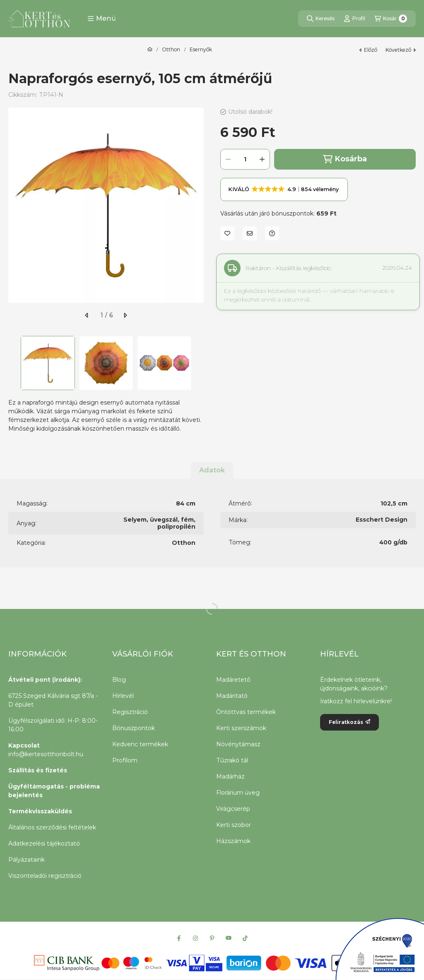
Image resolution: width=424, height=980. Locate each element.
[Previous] (12, 363)
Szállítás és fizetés (38, 770)
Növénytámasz (238, 744)
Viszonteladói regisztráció (45, 876)
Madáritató (232, 696)
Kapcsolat (24, 745)
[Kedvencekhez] (227, 233)
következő (401, 50)
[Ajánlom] (250, 233)
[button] (102, 19)
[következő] (125, 315)
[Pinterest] (212, 938)
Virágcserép (233, 809)
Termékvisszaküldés (40, 811)
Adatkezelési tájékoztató (44, 843)
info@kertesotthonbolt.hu (46, 754)
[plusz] (262, 159)
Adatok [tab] (212, 470)
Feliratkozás (349, 722)
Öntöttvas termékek (246, 712)
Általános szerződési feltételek (52, 827)
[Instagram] (195, 938)
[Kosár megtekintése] (391, 19)
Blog (119, 680)
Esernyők (201, 50)
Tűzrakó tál (232, 760)
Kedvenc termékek (140, 744)
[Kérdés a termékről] (272, 233)
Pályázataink (26, 860)
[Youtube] (229, 938)
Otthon (171, 50)
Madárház (230, 776)
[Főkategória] (150, 50)
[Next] (200, 363)
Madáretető (233, 680)
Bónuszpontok (134, 728)
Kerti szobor (234, 825)
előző (368, 50)
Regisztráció (130, 712)
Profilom (125, 760)
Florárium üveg (238, 793)
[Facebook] (179, 938)
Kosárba (345, 159)
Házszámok (233, 841)
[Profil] (354, 19)
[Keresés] (321, 19)
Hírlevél (123, 696)
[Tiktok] (245, 938)
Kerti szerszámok (241, 728)
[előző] (87, 315)
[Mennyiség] (245, 159)
